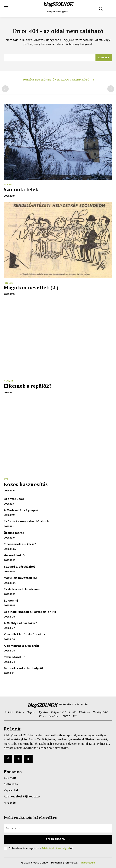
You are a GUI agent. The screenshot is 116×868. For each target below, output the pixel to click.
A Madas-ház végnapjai (21, 510)
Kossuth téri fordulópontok (24, 634)
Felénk (9, 283)
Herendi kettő (14, 555)
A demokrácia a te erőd (21, 646)
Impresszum (88, 863)
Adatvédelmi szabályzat (56, 848)
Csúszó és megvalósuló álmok (26, 521)
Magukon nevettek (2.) (31, 287)
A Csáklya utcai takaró (21, 623)
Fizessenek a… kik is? (20, 544)
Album (8, 185)
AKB (6, 480)
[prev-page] (5, 89)
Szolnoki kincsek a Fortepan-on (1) (30, 612)
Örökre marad (14, 533)
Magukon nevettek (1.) (20, 578)
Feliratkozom (58, 839)
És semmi (11, 601)
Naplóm (8, 381)
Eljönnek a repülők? (28, 386)
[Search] (104, 58)
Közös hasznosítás (26, 484)
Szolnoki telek (21, 189)
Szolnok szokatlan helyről (23, 668)
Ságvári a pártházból (19, 567)
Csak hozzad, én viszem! (22, 589)
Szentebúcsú (14, 499)
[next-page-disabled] (111, 89)
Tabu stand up (15, 657)
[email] (58, 828)
